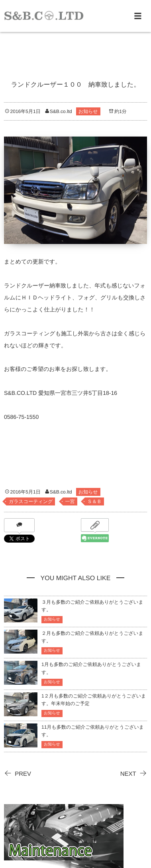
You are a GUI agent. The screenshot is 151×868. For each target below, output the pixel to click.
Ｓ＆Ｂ (94, 501)
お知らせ (88, 111)
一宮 (70, 501)
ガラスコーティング (31, 501)
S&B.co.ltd (61, 111)
